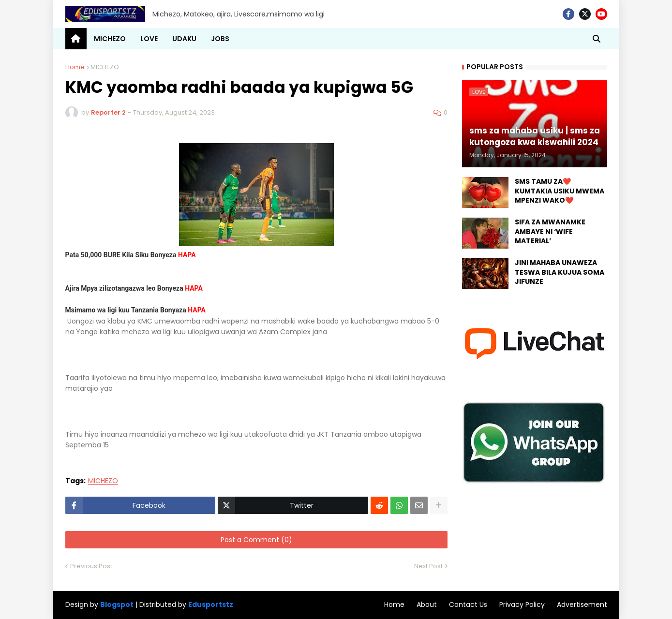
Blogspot (117, 605)
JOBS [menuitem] (220, 39)
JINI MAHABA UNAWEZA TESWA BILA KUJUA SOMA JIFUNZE (560, 272)
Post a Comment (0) (256, 540)
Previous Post (91, 566)
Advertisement (582, 604)
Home (75, 67)
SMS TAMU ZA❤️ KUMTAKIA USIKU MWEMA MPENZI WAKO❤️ (560, 191)
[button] (597, 39)
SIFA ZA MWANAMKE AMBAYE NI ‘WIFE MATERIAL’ (550, 232)
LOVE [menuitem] (149, 39)
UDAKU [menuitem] (184, 39)
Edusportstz (211, 604)
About (427, 604)
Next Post (428, 566)
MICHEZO (105, 67)
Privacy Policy (522, 604)
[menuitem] (76, 39)
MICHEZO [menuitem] (110, 39)
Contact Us (468, 604)
